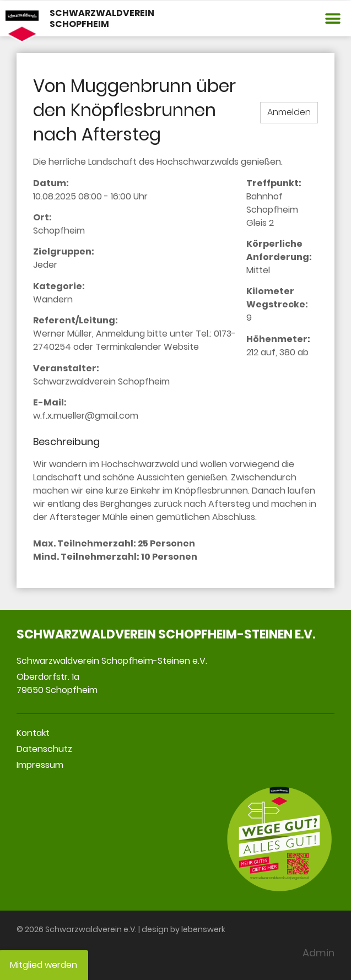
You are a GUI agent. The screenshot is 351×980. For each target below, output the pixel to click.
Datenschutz (44, 749)
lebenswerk (203, 929)
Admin (318, 953)
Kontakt (33, 733)
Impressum (40, 765)
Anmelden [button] (289, 112)
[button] (333, 18)
